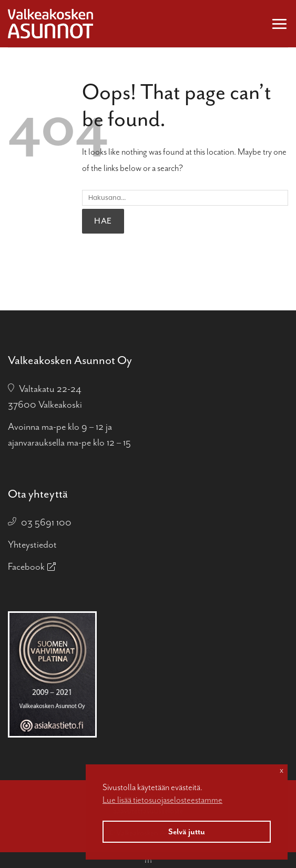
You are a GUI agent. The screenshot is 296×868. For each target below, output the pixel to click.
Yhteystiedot (32, 544)
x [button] (282, 770)
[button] (279, 23)
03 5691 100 (46, 522)
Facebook (26, 567)
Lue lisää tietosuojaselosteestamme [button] (162, 800)
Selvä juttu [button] (187, 832)
